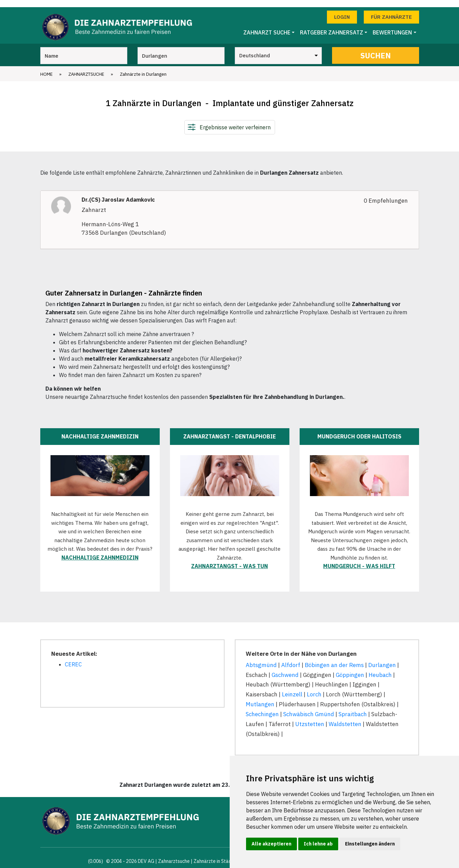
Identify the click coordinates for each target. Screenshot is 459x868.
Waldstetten (345, 717)
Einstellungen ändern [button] (370, 844)
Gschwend (285, 668)
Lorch (314, 688)
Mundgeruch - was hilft (359, 559)
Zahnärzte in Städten (216, 854)
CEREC (73, 657)
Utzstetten (310, 717)
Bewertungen (392, 26)
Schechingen (262, 707)
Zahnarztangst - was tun (230, 559)
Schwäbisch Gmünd (309, 707)
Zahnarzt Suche (267, 26)
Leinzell (292, 688)
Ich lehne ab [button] (318, 844)
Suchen (376, 48)
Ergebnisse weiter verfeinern (235, 120)
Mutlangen (260, 697)
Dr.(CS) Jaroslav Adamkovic (118, 193)
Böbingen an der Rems (334, 658)
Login (342, 10)
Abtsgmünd (261, 658)
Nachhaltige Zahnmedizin (100, 550)
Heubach (380, 668)
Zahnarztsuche (86, 67)
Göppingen (350, 668)
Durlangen (382, 658)
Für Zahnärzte (391, 10)
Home (46, 67)
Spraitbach (353, 707)
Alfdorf (291, 658)
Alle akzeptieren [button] (271, 844)
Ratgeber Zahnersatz (332, 26)
